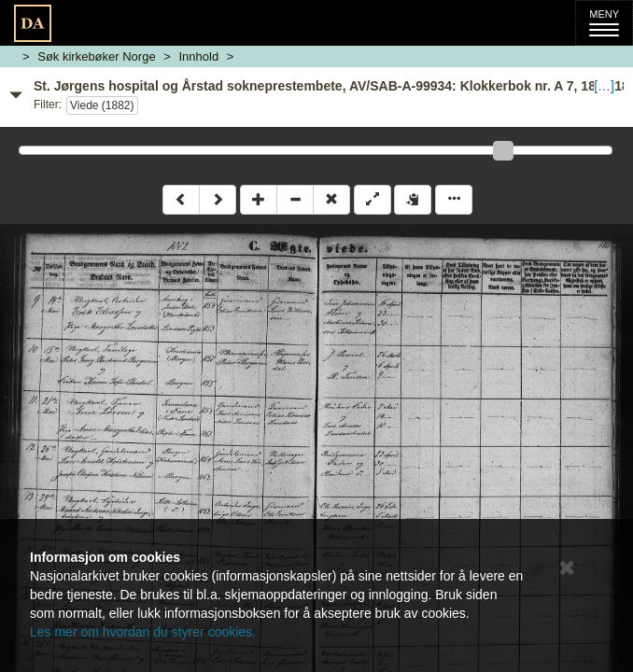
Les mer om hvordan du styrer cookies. (143, 632)
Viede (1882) (102, 105)
